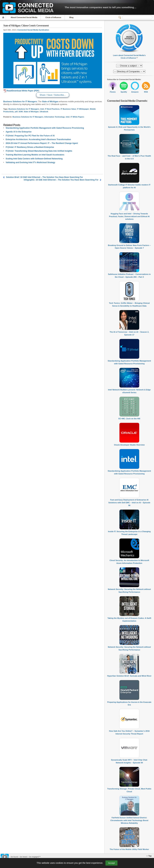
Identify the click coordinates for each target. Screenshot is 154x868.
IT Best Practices (52, 109)
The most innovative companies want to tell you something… (101, 7)
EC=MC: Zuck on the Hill (129, 419)
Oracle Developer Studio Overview (129, 445)
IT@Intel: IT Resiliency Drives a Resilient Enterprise (30, 147)
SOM (21, 112)
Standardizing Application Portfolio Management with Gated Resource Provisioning (45, 128)
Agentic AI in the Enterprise (19, 132)
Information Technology (54, 117)
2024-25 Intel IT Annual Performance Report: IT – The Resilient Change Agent (42, 143)
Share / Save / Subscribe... (53, 95)
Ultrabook (44, 112)
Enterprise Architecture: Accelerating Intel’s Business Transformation (38, 139)
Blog (71, 17)
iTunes (113, 92)
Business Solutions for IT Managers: (20, 102)
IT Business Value (68, 109)
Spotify (124, 92)
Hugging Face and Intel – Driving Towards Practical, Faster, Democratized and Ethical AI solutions (129, 216)
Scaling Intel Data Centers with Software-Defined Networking (34, 159)
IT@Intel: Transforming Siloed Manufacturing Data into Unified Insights (39, 151)
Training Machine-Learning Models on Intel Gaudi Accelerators (35, 155)
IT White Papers (77, 117)
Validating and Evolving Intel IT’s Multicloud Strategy (30, 162)
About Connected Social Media (24, 17)
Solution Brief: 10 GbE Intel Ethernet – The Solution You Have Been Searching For (45, 177)
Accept (111, 863)
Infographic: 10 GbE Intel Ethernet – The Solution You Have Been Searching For (61, 180)
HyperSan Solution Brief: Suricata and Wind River (129, 676)
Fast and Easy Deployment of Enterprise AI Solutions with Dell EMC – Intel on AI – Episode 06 (129, 503)
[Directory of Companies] (129, 66)
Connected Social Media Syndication (33, 30)
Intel (42, 109)
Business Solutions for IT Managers (24, 109)
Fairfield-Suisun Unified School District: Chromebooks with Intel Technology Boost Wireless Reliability (129, 820)
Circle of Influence (53, 17)
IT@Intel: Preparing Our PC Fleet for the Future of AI (30, 136)
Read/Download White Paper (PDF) (21, 91)
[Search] (137, 17)
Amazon (135, 92)
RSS (146, 92)
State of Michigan (50, 102)
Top (150, 856)
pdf (16, 112)
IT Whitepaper (83, 109)
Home (4, 17)
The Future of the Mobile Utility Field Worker (129, 849)
